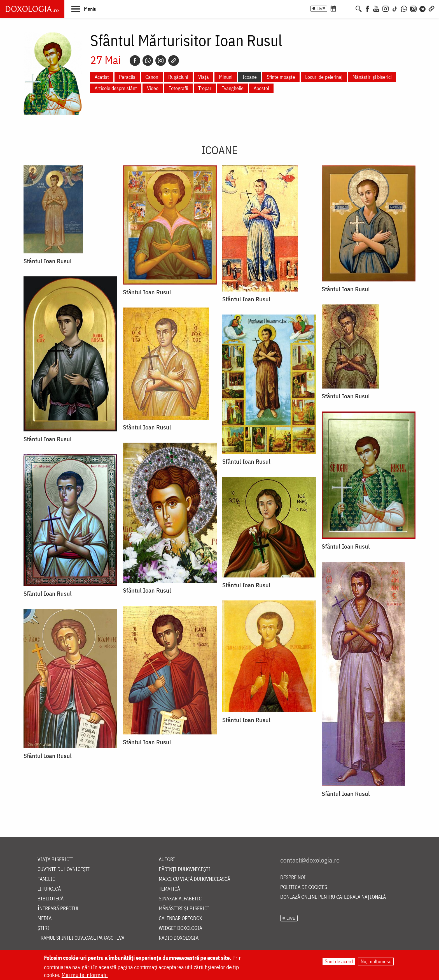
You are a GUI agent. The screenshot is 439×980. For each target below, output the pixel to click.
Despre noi (293, 878)
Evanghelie (233, 88)
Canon (152, 77)
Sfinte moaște (281, 77)
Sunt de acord (339, 961)
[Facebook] (367, 8)
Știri (43, 928)
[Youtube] (376, 8)
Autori (167, 860)
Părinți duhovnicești (185, 869)
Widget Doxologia (180, 928)
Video (153, 88)
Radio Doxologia (179, 938)
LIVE (321, 9)
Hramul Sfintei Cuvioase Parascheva (81, 938)
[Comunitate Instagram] (413, 8)
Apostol (261, 88)
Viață (204, 77)
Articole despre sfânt (116, 88)
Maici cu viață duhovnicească (194, 879)
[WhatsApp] (404, 8)
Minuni (226, 77)
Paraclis (127, 77)
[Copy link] (174, 61)
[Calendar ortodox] (333, 8)
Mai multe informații (85, 975)
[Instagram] (386, 8)
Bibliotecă (51, 899)
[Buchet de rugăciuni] (351, 8)
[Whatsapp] (148, 61)
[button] (84, 9)
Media (45, 918)
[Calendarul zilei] (342, 8)
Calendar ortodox (180, 918)
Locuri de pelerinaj (324, 77)
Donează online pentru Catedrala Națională (333, 897)
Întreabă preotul (58, 909)
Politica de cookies (304, 887)
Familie (46, 879)
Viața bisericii (55, 860)
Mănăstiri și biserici (372, 77)
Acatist (102, 77)
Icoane (250, 77)
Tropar (205, 88)
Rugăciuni (178, 77)
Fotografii (178, 88)
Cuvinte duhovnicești (64, 869)
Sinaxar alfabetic (180, 899)
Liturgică (49, 889)
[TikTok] (395, 8)
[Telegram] (423, 8)
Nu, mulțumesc (376, 961)
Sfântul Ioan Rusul (48, 261)
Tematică (169, 889)
